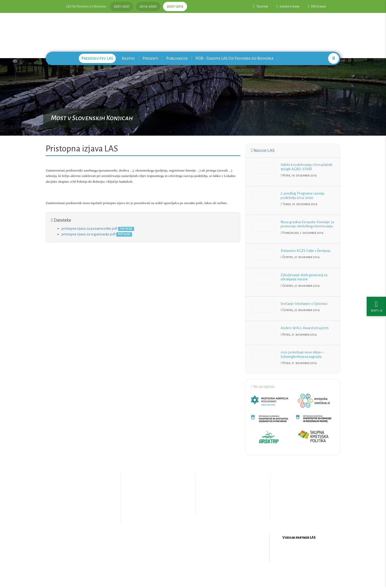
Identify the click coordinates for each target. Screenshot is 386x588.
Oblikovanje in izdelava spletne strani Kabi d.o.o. (193, 575)
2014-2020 (148, 6)
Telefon (261, 6)
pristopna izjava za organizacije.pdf (88, 234)
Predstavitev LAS (97, 58)
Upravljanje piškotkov (229, 509)
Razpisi (128, 58)
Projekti (150, 58)
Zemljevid (150, 513)
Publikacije (177, 58)
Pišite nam (317, 6)
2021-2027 (122, 6)
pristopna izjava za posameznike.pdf (89, 229)
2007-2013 (175, 6)
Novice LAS (263, 150)
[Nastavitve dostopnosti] (376, 294)
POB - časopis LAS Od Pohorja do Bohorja (235, 58)
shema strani (288, 6)
